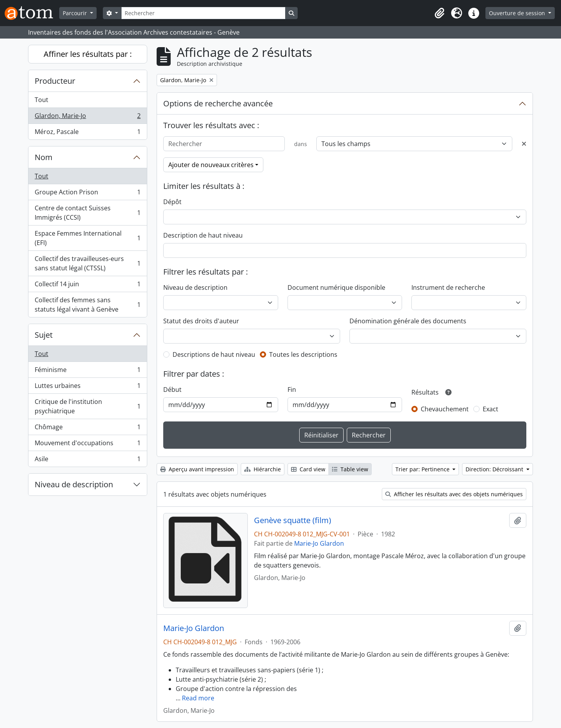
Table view (350, 469)
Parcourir (76, 13)
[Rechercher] (203, 13)
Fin (292, 390)
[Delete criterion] (524, 144)
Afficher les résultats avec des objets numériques (454, 494)
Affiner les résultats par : (88, 54)
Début (172, 390)
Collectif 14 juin (87, 286)
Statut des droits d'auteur (201, 321)
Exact (490, 409)
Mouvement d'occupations (87, 445)
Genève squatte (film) (293, 520)
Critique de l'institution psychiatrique (87, 406)
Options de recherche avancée (218, 103)
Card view (308, 469)
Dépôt (172, 202)
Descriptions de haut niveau (214, 354)
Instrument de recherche (448, 287)
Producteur (55, 81)
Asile (87, 460)
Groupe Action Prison (87, 194)
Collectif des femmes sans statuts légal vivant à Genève (87, 305)
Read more (198, 698)
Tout (41, 100)
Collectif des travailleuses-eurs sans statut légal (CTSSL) (87, 263)
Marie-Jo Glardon (319, 543)
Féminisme (87, 371)
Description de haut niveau (203, 235)
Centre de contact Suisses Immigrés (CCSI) (87, 213)
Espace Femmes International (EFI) (87, 238)
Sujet (44, 335)
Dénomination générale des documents (408, 321)
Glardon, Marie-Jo (87, 117)
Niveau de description (74, 484)
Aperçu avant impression (197, 469)
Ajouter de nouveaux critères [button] (211, 165)
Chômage (87, 429)
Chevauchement (445, 409)
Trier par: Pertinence (423, 469)
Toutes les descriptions (303, 354)
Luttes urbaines (87, 387)
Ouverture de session (518, 13)
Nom (44, 157)
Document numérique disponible (336, 287)
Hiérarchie (263, 469)
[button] (439, 13)
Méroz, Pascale (87, 133)
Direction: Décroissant (495, 469)
